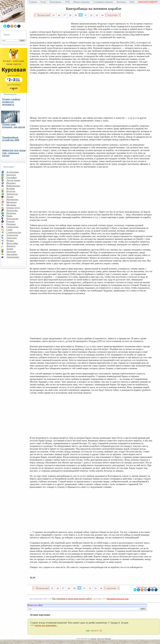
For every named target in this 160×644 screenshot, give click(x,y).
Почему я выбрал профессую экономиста (11, 102)
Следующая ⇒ (113, 15)
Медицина (11, 202)
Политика (11, 213)
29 (76, 15)
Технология (12, 235)
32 (91, 15)
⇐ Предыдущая (42, 15)
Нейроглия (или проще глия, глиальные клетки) (14, 153)
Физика (10, 241)
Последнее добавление (104, 639)
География (12, 178)
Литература (12, 194)
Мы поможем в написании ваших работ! (72, 599)
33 (97, 15)
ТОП (67, 2)
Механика (11, 205)
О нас (43, 2)
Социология (12, 227)
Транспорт (12, 238)
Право (9, 216)
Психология (12, 219)
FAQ (132, 2)
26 (59, 15)
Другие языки (13, 180)
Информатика (13, 186)
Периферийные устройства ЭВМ (11, 139)
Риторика (11, 224)
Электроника (13, 257)
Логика (10, 197)
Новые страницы (81, 2)
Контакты (121, 2)
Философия (12, 243)
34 (102, 15)
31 (86, 15)
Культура (11, 191)
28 (70, 15)
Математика (12, 199)
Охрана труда (13, 208)
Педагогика (12, 210)
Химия (10, 249)
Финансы (11, 246)
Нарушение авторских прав (118, 599)
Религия (10, 221)
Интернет (11, 183)
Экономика (12, 254)
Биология (11, 175)
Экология (11, 252)
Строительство (14, 232)
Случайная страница (103, 2)
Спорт (9, 230)
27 (65, 15)
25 (53, 15)
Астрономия (12, 172)
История (11, 188)
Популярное (56, 2)
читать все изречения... (46, 625)
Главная (33, 2)
